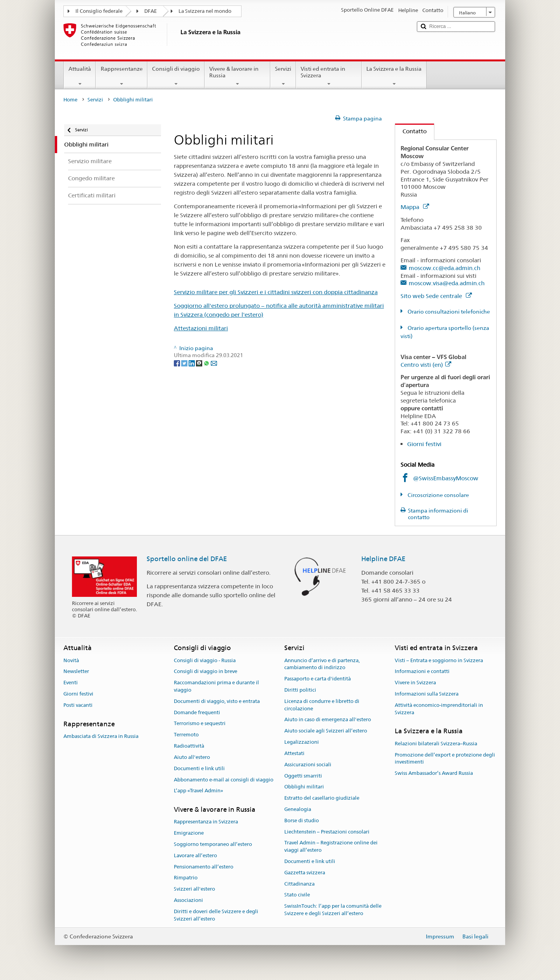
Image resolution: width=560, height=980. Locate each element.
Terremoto (186, 735)
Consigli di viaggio (176, 76)
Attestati (294, 753)
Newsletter (76, 672)
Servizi (283, 76)
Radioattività (189, 746)
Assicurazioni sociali (308, 765)
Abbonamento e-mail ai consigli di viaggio (224, 780)
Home (70, 100)
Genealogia (298, 809)
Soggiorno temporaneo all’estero (213, 844)
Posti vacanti (78, 705)
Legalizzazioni (302, 742)
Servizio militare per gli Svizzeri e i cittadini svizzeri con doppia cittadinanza (276, 292)
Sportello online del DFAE (187, 559)
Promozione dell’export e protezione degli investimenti (445, 759)
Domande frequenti (197, 712)
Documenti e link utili (199, 768)
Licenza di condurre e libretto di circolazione (322, 705)
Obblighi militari (304, 787)
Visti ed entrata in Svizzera (329, 76)
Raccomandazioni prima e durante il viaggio (216, 686)
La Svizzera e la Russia (394, 76)
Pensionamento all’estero (204, 867)
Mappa (415, 207)
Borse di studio (302, 820)
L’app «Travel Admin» (199, 791)
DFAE (150, 11)
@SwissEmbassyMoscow (446, 478)
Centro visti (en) (426, 365)
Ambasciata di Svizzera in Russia (101, 736)
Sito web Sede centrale (436, 296)
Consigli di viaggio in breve (206, 672)
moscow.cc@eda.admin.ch (444, 268)
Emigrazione (189, 833)
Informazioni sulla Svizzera (427, 694)
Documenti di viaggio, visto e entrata (217, 701)
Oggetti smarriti (303, 776)
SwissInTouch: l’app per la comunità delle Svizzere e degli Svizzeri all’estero (333, 910)
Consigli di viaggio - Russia (205, 660)
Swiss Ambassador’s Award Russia (434, 773)
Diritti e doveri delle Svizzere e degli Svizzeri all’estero (216, 915)
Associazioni (188, 900)
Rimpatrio (186, 878)
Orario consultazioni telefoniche (448, 312)
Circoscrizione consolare (438, 495)
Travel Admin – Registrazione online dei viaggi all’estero (331, 847)
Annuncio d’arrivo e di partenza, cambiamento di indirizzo (322, 664)
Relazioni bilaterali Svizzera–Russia (436, 744)
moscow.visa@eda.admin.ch (447, 283)
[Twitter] (185, 363)
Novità (71, 660)
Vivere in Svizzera (415, 683)
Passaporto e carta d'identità (318, 679)
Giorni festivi (424, 444)
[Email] (214, 363)
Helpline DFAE (383, 559)
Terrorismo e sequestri (200, 724)
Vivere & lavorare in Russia (237, 76)
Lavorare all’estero (195, 855)
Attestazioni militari (201, 328)
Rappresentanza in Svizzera (206, 822)
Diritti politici (300, 690)
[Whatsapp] (207, 363)
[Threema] (200, 363)
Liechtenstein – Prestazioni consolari (327, 832)
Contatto (411, 131)
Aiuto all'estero (192, 757)
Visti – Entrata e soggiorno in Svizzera (439, 660)
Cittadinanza (299, 884)
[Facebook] (178, 363)
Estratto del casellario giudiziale (322, 798)
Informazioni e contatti (422, 672)
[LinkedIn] (192, 363)
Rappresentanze (121, 76)
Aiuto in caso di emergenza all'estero (328, 720)
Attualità (80, 76)
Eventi (71, 683)
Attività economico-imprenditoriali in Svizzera (439, 709)
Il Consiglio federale (99, 11)
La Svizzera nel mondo (205, 11)
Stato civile (297, 895)
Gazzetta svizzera (305, 873)
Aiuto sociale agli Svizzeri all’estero (326, 731)
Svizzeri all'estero (194, 889)
